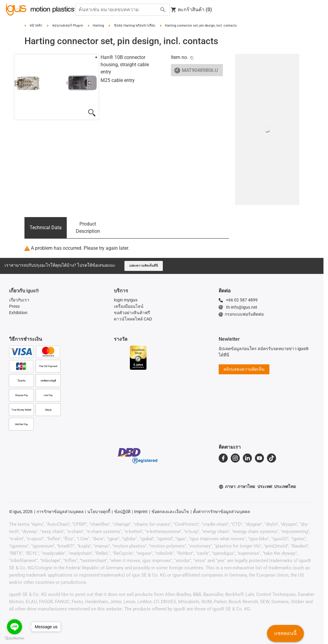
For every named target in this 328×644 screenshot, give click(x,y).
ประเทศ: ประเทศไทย (277, 486)
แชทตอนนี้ (285, 633)
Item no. (180, 57)
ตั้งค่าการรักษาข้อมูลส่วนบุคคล (222, 512)
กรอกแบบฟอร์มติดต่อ (241, 314)
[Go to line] (14, 627)
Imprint (141, 512)
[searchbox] (118, 10)
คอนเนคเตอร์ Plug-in (68, 26)
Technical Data (46, 228)
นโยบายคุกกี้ (99, 512)
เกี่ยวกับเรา (19, 300)
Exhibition (18, 313)
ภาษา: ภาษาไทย (237, 487)
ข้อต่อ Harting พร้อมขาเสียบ (135, 26)
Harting (98, 26)
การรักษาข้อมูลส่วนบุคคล (60, 512)
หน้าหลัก (36, 26)
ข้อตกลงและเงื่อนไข (170, 512)
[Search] (163, 10)
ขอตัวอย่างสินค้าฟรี (132, 313)
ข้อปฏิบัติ (122, 512)
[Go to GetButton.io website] (14, 638)
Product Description (88, 228)
